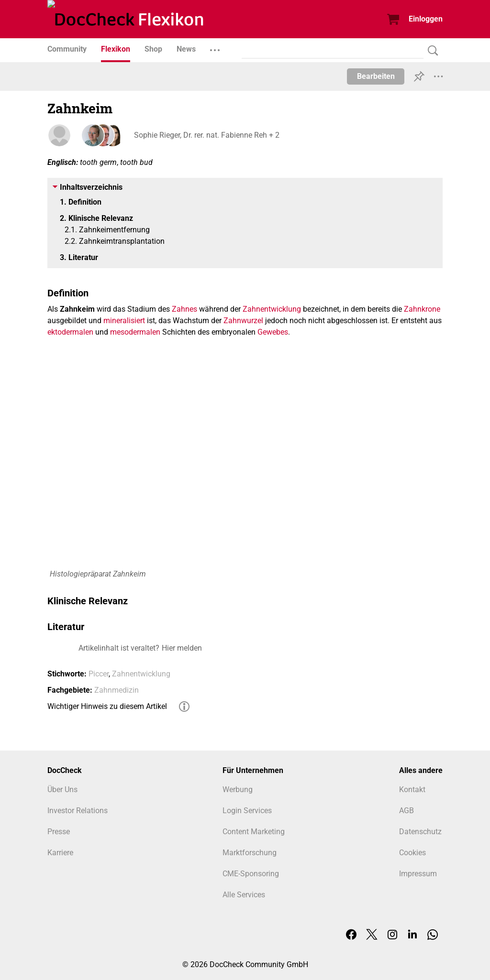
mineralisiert (124, 321)
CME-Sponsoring (251, 874)
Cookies (412, 853)
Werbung (238, 789)
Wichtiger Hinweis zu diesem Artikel (107, 706)
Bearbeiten (376, 76)
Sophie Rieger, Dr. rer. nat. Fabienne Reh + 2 (206, 135)
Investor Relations (78, 811)
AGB (406, 811)
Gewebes (273, 332)
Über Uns (62, 789)
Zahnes (184, 309)
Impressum (418, 874)
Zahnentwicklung (272, 309)
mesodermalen (135, 332)
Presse (59, 832)
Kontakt (412, 789)
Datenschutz (420, 832)
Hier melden (182, 648)
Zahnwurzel (243, 321)
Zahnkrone (422, 309)
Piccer (99, 674)
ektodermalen (70, 332)
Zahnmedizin (117, 690)
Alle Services (244, 895)
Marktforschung (250, 853)
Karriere (60, 853)
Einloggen (426, 19)
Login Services (247, 811)
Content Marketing (254, 832)
